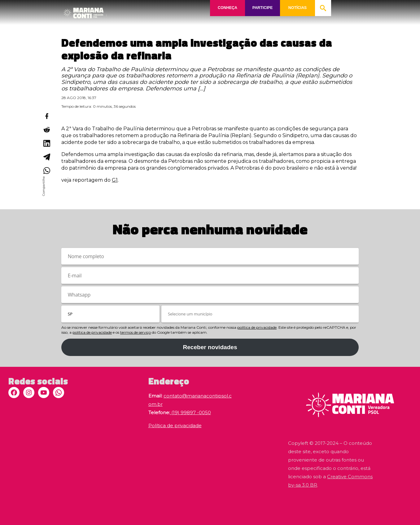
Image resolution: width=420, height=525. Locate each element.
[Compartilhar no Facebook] (46, 116)
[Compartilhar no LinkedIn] (46, 143)
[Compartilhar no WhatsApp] (46, 171)
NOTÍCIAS (298, 8)
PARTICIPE (262, 8)
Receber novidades (210, 347)
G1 (115, 180)
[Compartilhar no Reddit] (46, 130)
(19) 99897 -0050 (190, 412)
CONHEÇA (227, 8)
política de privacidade (257, 327)
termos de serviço (136, 332)
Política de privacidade (175, 425)
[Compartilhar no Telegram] (46, 157)
